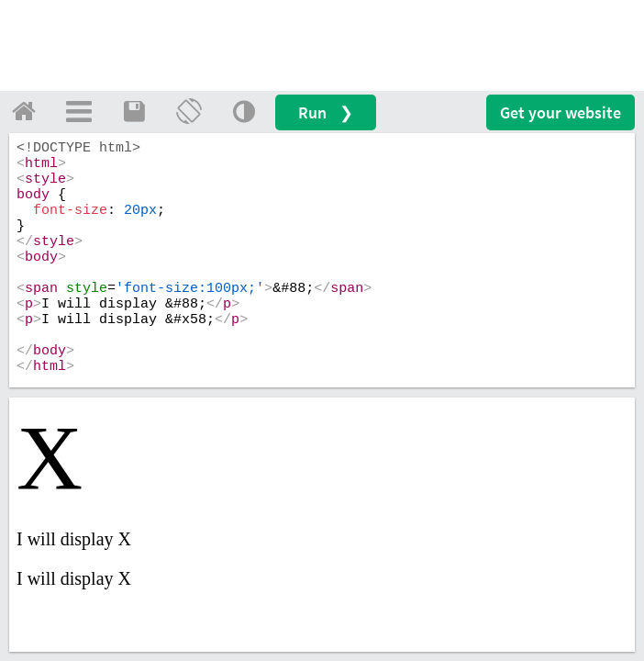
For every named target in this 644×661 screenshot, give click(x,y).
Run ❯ (326, 112)
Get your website (561, 112)
